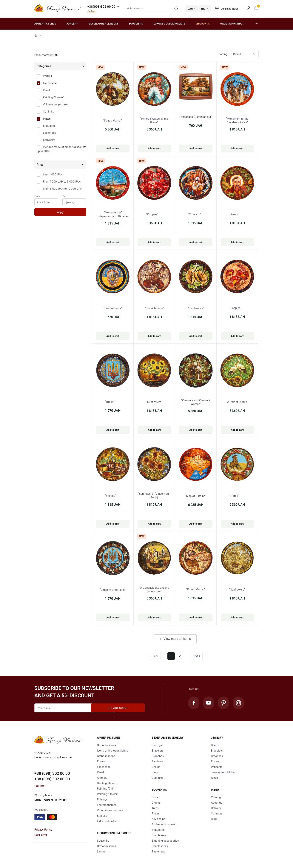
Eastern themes (107, 805)
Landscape (50, 83)
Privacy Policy (43, 829)
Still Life (102, 816)
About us (217, 802)
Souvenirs (136, 23)
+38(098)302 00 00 (101, 6)
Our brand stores (227, 9)
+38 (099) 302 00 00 (52, 779)
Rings (155, 772)
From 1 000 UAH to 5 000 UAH (62, 182)
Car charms (159, 835)
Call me (92, 11)
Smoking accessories (165, 840)
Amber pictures (45, 23)
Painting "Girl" (105, 788)
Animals (102, 778)
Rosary (215, 761)
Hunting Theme (107, 783)
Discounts (203, 23)
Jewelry (72, 23)
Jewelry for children (223, 772)
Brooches (158, 756)
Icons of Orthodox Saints (112, 750)
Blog (214, 819)
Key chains (158, 819)
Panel (46, 90)
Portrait (47, 76)
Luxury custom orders (169, 23)
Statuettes (49, 126)
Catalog (216, 797)
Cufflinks (48, 111)
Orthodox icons (107, 745)
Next (197, 656)
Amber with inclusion (165, 824)
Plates (47, 119)
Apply (60, 212)
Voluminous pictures (55, 104)
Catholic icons (106, 756)
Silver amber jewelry (103, 23)
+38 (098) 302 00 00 (52, 773)
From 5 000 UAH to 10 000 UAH (63, 189)
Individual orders (107, 821)
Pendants (158, 761)
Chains (156, 767)
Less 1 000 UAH (53, 174)
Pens (155, 797)
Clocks (156, 802)
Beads (215, 745)
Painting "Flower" (54, 97)
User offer (41, 834)
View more (175, 639)
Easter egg (50, 133)
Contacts (217, 813)
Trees (155, 808)
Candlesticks (160, 846)
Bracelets (158, 750)
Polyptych (103, 799)
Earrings (157, 745)
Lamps (101, 851)
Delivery (216, 808)
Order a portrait (232, 23)
